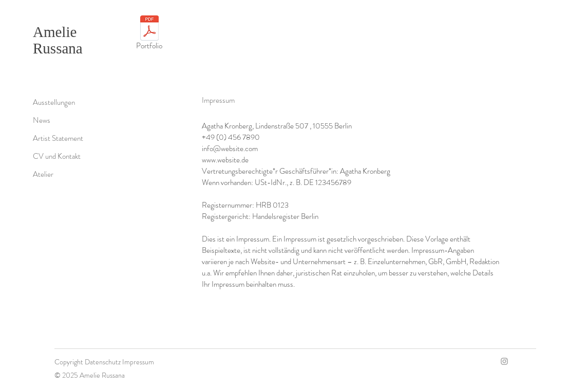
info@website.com (230, 149)
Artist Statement (58, 138)
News (42, 120)
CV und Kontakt (57, 156)
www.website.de (225, 160)
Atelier (43, 174)
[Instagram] (504, 361)
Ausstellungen (54, 102)
